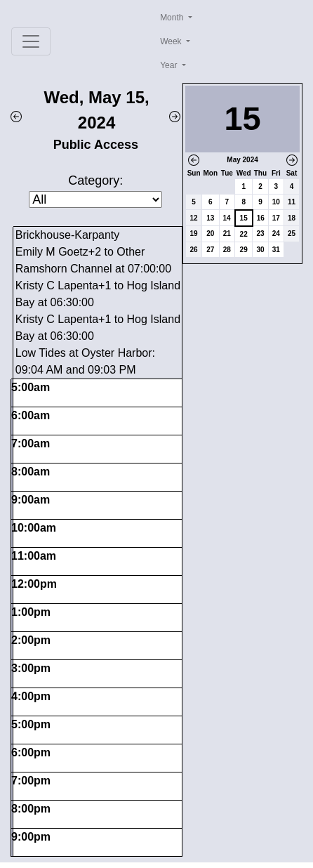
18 (292, 218)
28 (227, 250)
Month (173, 18)
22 (244, 234)
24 (276, 234)
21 (227, 234)
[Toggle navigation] (31, 41)
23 (260, 234)
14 (227, 218)
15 (244, 218)
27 (210, 250)
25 (292, 234)
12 (194, 218)
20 (210, 234)
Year (170, 65)
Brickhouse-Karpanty (68, 235)
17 (276, 218)
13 (210, 218)
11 (292, 202)
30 (260, 250)
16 (261, 218)
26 (194, 250)
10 (276, 202)
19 (194, 234)
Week (172, 41)
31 (276, 250)
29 (244, 250)
